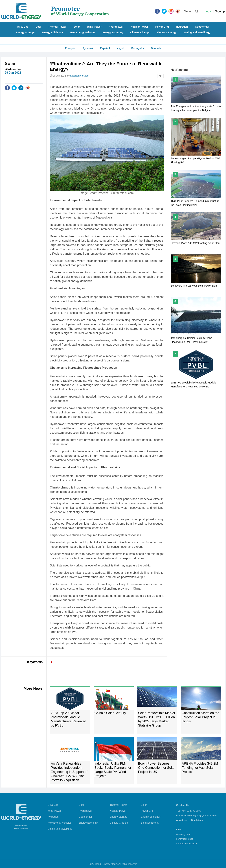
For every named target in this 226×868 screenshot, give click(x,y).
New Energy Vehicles (83, 32)
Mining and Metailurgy (197, 32)
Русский (88, 48)
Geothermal (202, 27)
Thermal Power (57, 27)
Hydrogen (182, 27)
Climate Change (140, 32)
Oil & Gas (23, 27)
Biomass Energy (166, 32)
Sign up (220, 11)
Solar (77, 27)
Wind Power (94, 27)
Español (105, 48)
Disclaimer (197, 820)
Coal (38, 27)
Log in (209, 11)
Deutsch (156, 48)
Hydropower (116, 27)
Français (70, 48)
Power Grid (162, 27)
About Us (181, 820)
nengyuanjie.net (185, 839)
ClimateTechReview (186, 844)
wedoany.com (183, 834)
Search (189, 11)
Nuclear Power (139, 27)
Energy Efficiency (52, 32)
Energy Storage (25, 32)
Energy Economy (113, 32)
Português (138, 48)
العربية (121, 48)
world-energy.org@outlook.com (200, 815)
